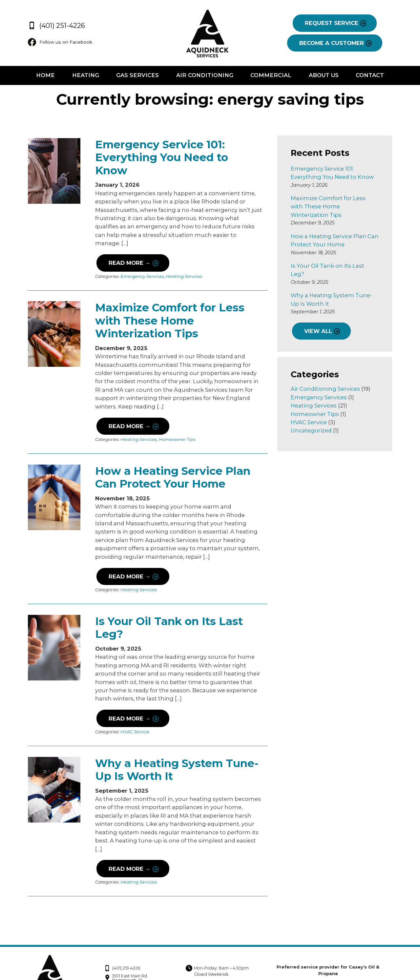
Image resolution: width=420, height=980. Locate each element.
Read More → (128, 242)
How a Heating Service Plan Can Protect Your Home (171, 456)
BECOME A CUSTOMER (333, 43)
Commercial (271, 76)
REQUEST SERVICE (333, 23)
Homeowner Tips (176, 418)
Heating (85, 76)
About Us (324, 76)
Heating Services (183, 255)
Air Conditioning (205, 76)
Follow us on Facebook (60, 42)
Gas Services (137, 76)
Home (44, 76)
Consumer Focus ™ (368, 966)
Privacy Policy (345, 949)
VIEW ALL (319, 315)
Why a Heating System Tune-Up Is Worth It (176, 748)
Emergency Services (141, 255)
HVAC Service (134, 710)
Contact (371, 76)
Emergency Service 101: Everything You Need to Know (178, 151)
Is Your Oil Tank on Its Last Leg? (168, 606)
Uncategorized (312, 414)
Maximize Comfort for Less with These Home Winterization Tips (168, 300)
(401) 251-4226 (54, 25)
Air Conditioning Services (326, 372)
